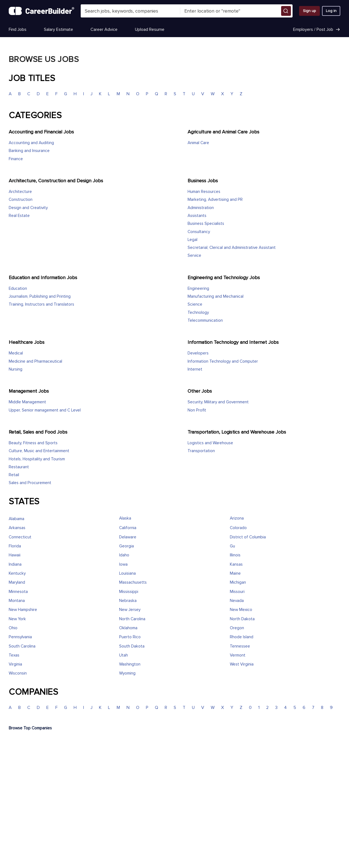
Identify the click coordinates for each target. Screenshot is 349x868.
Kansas (236, 564)
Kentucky (17, 573)
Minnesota (18, 592)
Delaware (128, 537)
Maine (235, 573)
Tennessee (240, 646)
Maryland (17, 582)
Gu (232, 546)
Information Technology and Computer (223, 361)
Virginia (15, 664)
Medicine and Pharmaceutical (35, 361)
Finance (16, 159)
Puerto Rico (130, 637)
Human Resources (204, 192)
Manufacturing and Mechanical (216, 296)
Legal (192, 240)
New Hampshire (23, 610)
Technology (198, 313)
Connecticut (20, 537)
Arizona (237, 518)
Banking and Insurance (29, 151)
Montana (17, 601)
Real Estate (19, 216)
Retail (14, 475)
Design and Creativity (28, 208)
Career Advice (104, 29)
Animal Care (198, 143)
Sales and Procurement (30, 483)
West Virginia (242, 664)
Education (18, 289)
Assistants (197, 216)
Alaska (125, 518)
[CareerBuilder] (41, 11)
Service (194, 256)
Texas (14, 655)
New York (17, 619)
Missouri (237, 592)
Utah (124, 655)
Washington (130, 664)
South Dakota (132, 646)
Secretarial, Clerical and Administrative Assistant (232, 248)
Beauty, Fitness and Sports (33, 443)
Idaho (124, 555)
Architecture (20, 192)
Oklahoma (128, 628)
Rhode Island (242, 637)
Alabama (16, 519)
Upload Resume (150, 29)
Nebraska (128, 601)
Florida (15, 546)
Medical (16, 353)
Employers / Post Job (317, 29)
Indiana (15, 564)
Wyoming (127, 673)
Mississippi (129, 592)
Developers (198, 353)
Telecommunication (205, 320)
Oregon (237, 628)
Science (195, 304)
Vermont (238, 655)
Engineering (198, 289)
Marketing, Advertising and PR (215, 200)
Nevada (237, 601)
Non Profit (197, 410)
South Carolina (22, 646)
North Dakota (242, 619)
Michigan (238, 582)
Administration (201, 208)
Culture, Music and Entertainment (39, 451)
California (128, 528)
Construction (21, 200)
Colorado (238, 528)
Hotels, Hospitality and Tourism (37, 459)
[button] (286, 11)
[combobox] (130, 11)
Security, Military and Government (218, 402)
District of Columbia (248, 537)
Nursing (16, 369)
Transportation (201, 451)
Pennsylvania (20, 637)
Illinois (235, 555)
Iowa (123, 564)
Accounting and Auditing (31, 143)
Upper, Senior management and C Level (45, 410)
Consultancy (199, 232)
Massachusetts (133, 582)
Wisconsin (18, 673)
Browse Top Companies (30, 728)
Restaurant (19, 467)
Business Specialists (206, 224)
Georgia (127, 546)
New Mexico (241, 610)
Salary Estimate (58, 29)
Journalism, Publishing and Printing (40, 296)
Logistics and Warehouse (210, 443)
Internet (195, 369)
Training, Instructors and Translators (41, 304)
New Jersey (130, 610)
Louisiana (127, 573)
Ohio (13, 628)
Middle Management (27, 402)
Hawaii (15, 555)
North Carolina (132, 619)
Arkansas (17, 528)
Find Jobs (18, 29)
